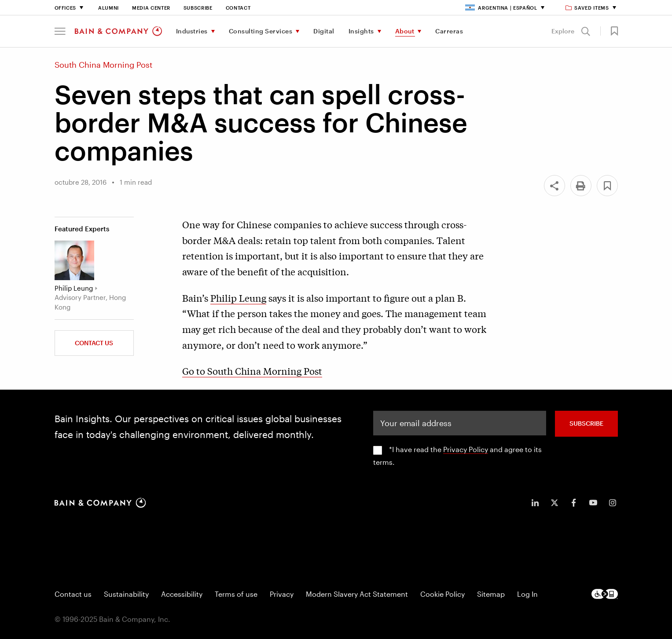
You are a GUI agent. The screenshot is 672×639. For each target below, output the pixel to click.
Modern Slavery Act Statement (357, 594)
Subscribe (198, 8)
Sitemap (491, 594)
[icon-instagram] (613, 503)
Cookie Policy (442, 594)
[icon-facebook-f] (574, 503)
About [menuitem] (405, 31)
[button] (60, 31)
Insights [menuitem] (361, 31)
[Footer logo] (605, 594)
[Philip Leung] (74, 260)
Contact (238, 8)
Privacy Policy (466, 449)
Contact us (73, 594)
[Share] (554, 186)
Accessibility (182, 594)
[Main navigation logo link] (118, 31)
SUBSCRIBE (586, 423)
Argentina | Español (501, 8)
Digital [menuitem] (324, 31)
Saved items (588, 8)
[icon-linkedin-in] (535, 503)
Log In (527, 594)
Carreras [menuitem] (449, 31)
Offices (66, 8)
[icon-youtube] (593, 503)
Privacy (282, 594)
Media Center (151, 8)
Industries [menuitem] (192, 31)
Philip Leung (238, 298)
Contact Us (94, 343)
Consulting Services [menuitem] (261, 31)
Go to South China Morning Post (252, 371)
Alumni (108, 8)
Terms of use (236, 594)
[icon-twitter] (554, 503)
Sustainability (126, 594)
